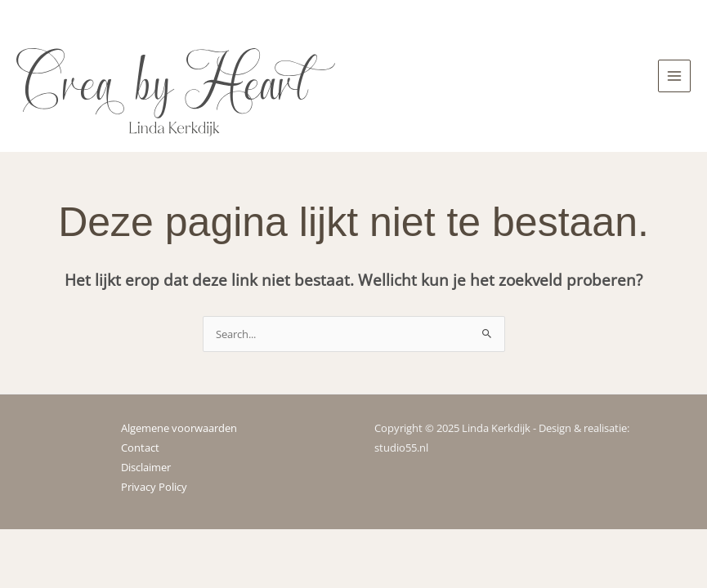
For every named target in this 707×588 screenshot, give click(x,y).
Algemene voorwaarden (179, 428)
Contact (140, 448)
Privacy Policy (154, 487)
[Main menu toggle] (674, 76)
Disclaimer (146, 467)
